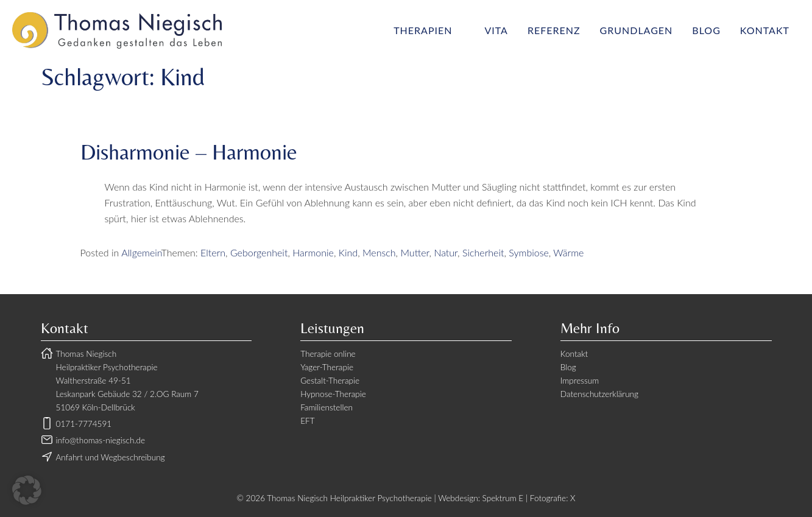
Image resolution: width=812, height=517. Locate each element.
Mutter (415, 252)
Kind (348, 252)
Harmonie (313, 252)
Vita (496, 30)
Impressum (580, 381)
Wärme (568, 252)
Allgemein (141, 252)
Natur (446, 252)
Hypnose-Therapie (333, 394)
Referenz (554, 30)
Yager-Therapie (327, 367)
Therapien (423, 30)
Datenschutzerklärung (599, 394)
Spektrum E (503, 498)
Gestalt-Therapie (330, 381)
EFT (307, 421)
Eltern (213, 252)
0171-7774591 (84, 424)
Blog (706, 30)
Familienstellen (327, 407)
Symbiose (528, 252)
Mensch (379, 252)
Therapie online (328, 354)
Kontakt (765, 30)
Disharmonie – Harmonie (189, 152)
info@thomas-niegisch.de (101, 440)
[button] (27, 490)
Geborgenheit (259, 252)
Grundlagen (637, 30)
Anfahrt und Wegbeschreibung (111, 457)
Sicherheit (483, 252)
